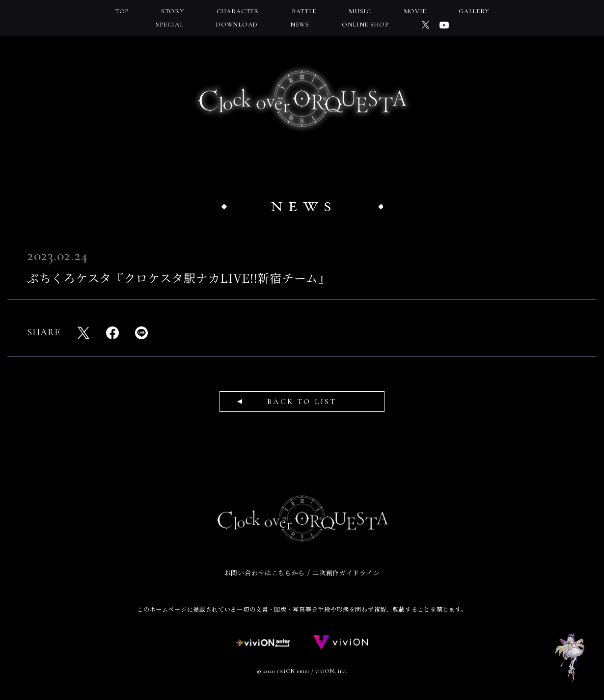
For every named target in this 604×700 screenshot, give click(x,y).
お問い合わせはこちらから (265, 573)
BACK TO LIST (302, 402)
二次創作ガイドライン (346, 573)
